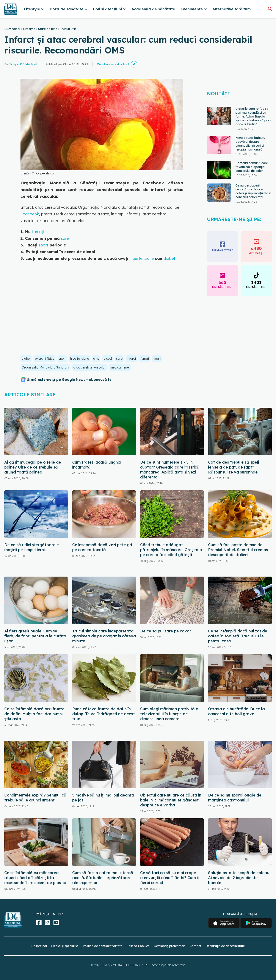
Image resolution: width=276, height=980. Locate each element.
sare (65, 238)
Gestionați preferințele (170, 946)
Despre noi (39, 946)
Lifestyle (29, 29)
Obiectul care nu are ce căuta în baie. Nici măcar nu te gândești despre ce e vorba (171, 800)
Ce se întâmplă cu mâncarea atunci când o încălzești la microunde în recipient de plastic (35, 878)
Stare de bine (48, 29)
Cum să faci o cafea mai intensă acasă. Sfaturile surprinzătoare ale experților (103, 878)
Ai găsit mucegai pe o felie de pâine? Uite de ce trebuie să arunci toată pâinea (33, 467)
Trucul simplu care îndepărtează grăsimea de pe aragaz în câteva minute (104, 636)
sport (43, 245)
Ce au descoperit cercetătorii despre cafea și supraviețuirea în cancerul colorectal (253, 191)
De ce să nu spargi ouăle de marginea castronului (235, 798)
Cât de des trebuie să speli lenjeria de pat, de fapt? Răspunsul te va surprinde (234, 467)
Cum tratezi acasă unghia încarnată (97, 465)
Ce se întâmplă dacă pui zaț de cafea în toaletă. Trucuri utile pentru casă (238, 636)
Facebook (30, 214)
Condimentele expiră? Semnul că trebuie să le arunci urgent (35, 798)
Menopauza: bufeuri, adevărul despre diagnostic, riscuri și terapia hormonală (250, 144)
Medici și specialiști (65, 946)
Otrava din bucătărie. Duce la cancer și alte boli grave (236, 711)
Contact (195, 946)
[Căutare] (270, 9)
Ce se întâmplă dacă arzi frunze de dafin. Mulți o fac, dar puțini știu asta (34, 714)
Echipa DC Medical (23, 64)
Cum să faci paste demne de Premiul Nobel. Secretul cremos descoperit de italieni (238, 550)
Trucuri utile (68, 29)
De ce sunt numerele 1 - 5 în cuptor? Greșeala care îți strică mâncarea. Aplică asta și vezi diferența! (170, 470)
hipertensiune (142, 258)
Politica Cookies (138, 946)
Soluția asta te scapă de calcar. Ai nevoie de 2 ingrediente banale (238, 878)
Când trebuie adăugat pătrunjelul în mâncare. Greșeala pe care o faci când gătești (171, 550)
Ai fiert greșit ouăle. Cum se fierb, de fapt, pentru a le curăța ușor (35, 636)
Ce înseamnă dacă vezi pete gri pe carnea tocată (102, 547)
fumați (38, 232)
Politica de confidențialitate (103, 946)
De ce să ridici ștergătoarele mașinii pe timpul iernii (32, 547)
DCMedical (12, 29)
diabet (169, 258)
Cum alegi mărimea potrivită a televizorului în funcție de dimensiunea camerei (169, 714)
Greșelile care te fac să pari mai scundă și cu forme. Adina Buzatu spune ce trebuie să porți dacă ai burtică (253, 116)
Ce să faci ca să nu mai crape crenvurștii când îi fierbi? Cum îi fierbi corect (169, 878)
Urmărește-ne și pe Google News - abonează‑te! (70, 379)
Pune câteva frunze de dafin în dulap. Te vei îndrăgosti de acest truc (103, 714)
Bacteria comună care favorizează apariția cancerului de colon (252, 167)
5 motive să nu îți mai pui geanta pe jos (103, 798)
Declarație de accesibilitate (225, 946)
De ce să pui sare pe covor (166, 631)
